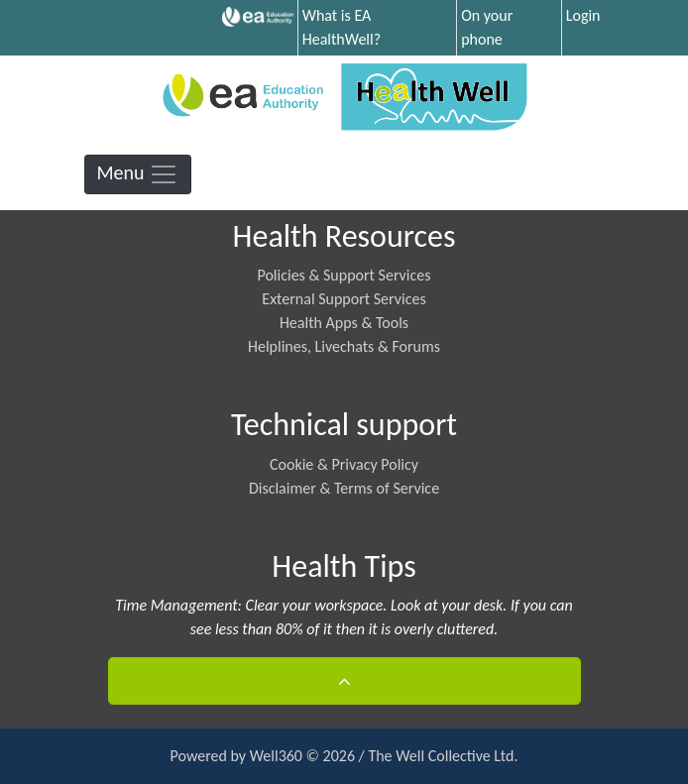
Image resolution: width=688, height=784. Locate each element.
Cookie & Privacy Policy (344, 464)
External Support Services (344, 299)
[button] (344, 681)
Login (583, 15)
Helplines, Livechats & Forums (344, 346)
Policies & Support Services (344, 275)
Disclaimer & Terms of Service (344, 488)
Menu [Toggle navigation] (138, 174)
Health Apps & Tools (344, 323)
